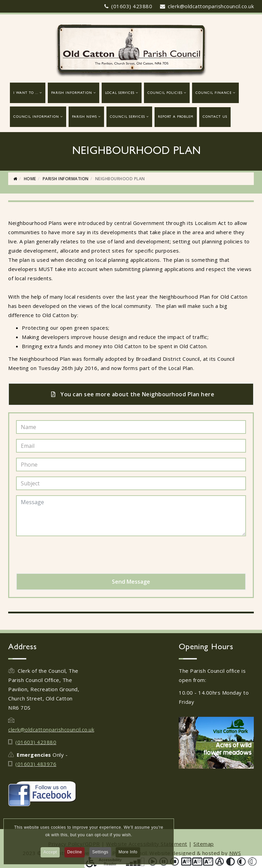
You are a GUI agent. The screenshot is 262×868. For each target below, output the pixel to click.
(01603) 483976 (36, 764)
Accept (50, 854)
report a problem (176, 117)
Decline (75, 854)
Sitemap (204, 844)
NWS (235, 853)
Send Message (131, 582)
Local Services (120, 93)
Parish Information (72, 93)
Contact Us (215, 117)
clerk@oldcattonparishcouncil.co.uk (211, 6)
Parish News (84, 117)
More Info (128, 854)
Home (30, 179)
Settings (100, 854)
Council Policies (165, 93)
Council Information (36, 117)
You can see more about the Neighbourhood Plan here (133, 394)
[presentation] (68, 555)
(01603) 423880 (132, 6)
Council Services (127, 117)
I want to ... (26, 93)
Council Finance (214, 93)
